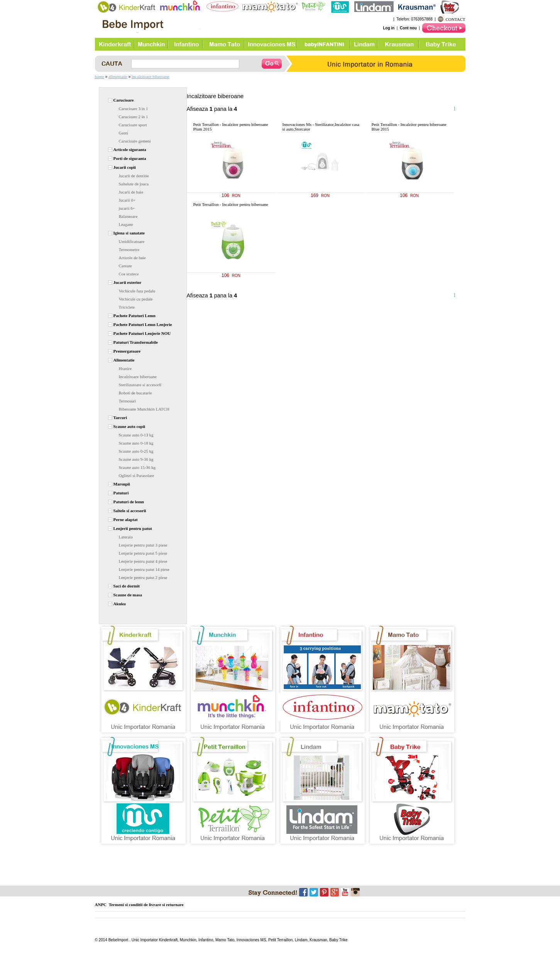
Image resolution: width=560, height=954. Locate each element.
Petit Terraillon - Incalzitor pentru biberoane (231, 204)
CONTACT (455, 19)
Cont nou (408, 28)
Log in (389, 28)
